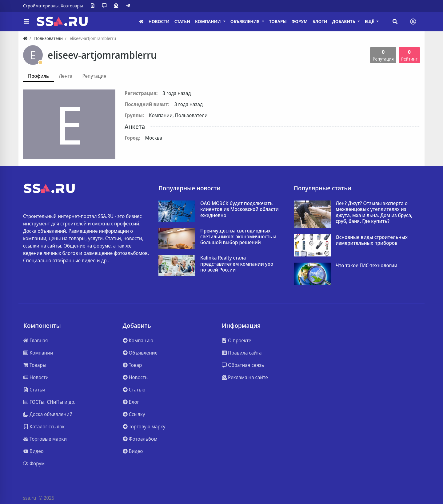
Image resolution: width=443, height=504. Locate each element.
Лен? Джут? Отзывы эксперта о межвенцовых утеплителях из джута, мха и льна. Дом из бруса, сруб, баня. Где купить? (374, 212)
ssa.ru (30, 498)
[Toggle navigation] (413, 22)
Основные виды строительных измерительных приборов (372, 240)
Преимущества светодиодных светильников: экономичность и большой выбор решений (238, 237)
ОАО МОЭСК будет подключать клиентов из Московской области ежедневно (239, 209)
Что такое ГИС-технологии (367, 266)
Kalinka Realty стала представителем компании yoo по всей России (237, 264)
